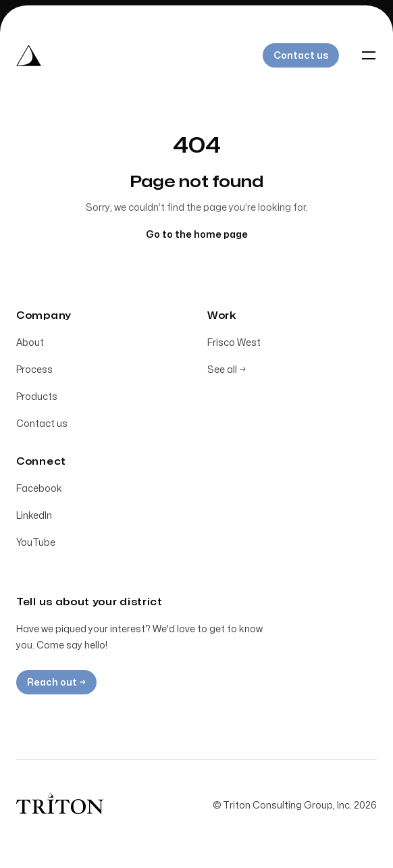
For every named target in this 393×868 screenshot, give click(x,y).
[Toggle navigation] (369, 55)
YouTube (36, 543)
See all (227, 370)
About (30, 343)
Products (37, 397)
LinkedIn (34, 516)
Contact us (42, 424)
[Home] (29, 55)
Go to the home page (197, 235)
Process (34, 370)
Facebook (39, 489)
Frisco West (234, 343)
